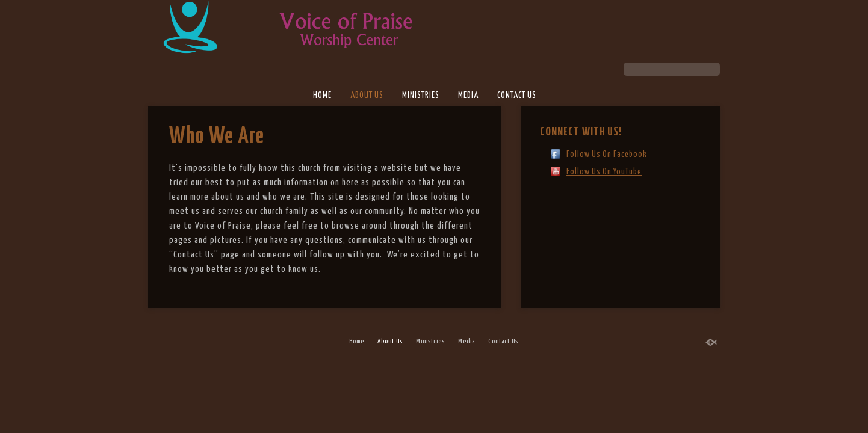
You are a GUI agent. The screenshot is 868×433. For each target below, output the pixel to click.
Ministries (421, 96)
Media (468, 96)
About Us (367, 96)
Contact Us (517, 96)
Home (322, 96)
